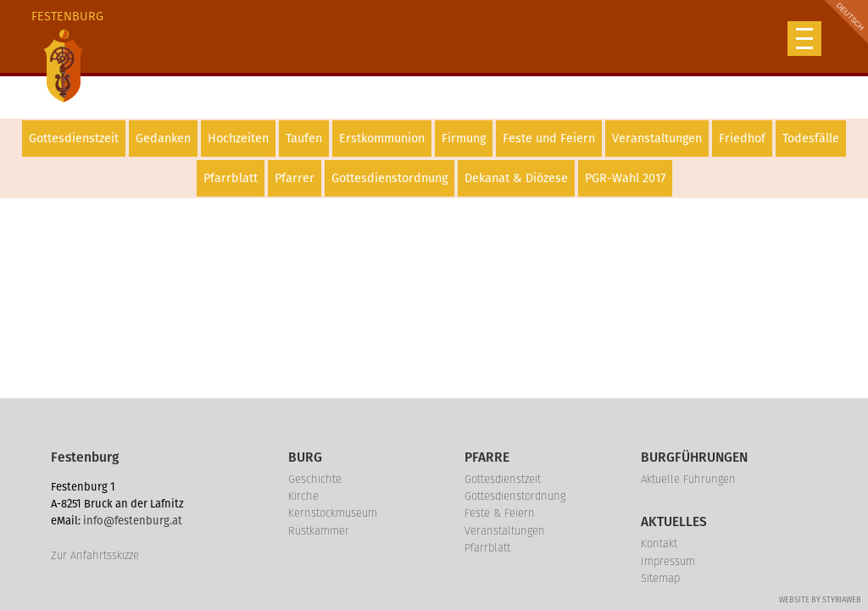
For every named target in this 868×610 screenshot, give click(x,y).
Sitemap (660, 578)
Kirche (303, 496)
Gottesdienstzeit (74, 139)
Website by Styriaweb (820, 600)
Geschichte (315, 479)
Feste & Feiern (500, 513)
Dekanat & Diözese (516, 178)
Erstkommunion (382, 139)
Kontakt (659, 543)
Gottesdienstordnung (389, 178)
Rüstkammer (319, 531)
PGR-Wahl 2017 (625, 178)
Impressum (668, 561)
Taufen (304, 139)
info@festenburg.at (133, 521)
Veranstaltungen (657, 139)
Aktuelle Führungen (688, 479)
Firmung (464, 139)
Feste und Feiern (549, 139)
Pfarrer (295, 178)
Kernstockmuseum (333, 513)
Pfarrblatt (231, 178)
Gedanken (163, 139)
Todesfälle (811, 139)
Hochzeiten (238, 139)
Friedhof (742, 139)
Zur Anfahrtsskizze (95, 555)
